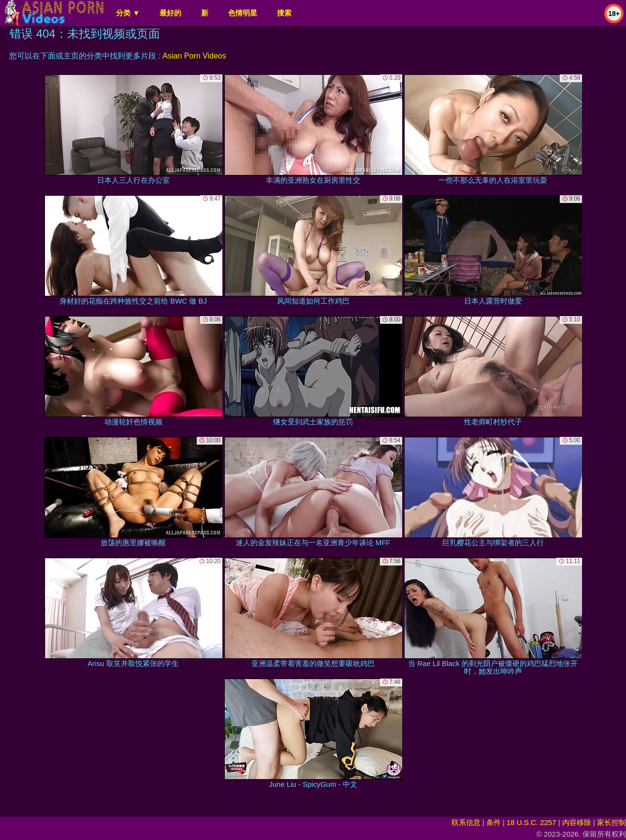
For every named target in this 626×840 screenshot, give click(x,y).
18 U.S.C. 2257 (531, 822)
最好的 (170, 13)
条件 (494, 822)
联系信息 (466, 822)
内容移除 (577, 822)
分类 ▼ (128, 13)
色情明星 (243, 13)
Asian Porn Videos (194, 56)
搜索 (284, 13)
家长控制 (611, 822)
